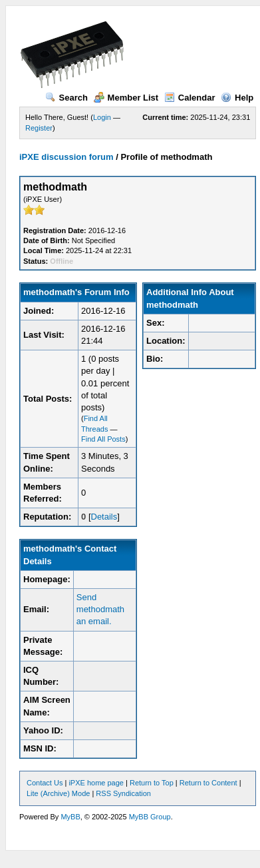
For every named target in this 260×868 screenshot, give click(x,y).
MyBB (70, 817)
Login (102, 117)
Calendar (190, 98)
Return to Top (152, 783)
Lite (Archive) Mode (58, 793)
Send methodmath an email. (100, 609)
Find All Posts (103, 439)
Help (237, 98)
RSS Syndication (123, 793)
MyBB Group (150, 817)
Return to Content (208, 783)
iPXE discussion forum (66, 157)
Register (39, 128)
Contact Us (45, 783)
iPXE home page (96, 783)
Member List (126, 98)
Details (104, 517)
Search (66, 98)
